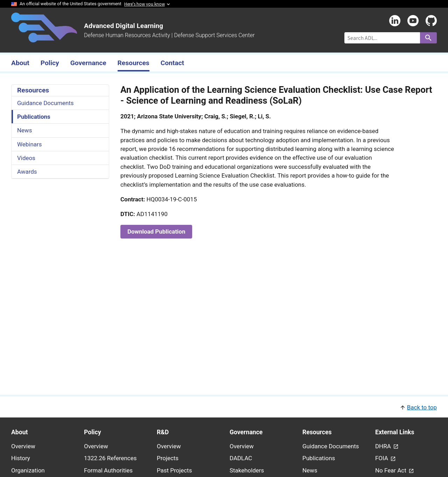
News (25, 130)
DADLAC (241, 458)
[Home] (44, 38)
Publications (34, 117)
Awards (27, 172)
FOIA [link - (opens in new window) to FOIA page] (382, 458)
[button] (224, 407)
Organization (28, 470)
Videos (26, 158)
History (21, 458)
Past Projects (174, 470)
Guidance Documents (45, 103)
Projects (168, 458)
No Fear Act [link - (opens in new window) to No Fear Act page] (391, 470)
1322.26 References (110, 458)
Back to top (422, 407)
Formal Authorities (108, 470)
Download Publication (156, 231)
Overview (23, 446)
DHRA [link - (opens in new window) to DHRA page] (384, 446)
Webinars (29, 144)
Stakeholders (247, 470)
